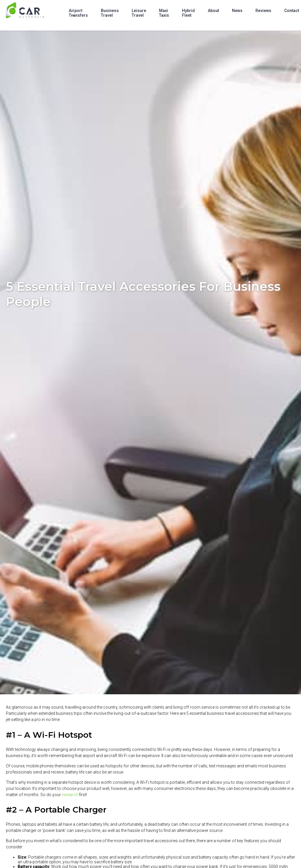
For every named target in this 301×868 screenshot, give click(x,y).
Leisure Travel (139, 13)
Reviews (263, 11)
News (237, 11)
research (70, 795)
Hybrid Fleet (188, 13)
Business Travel (110, 13)
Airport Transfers (78, 13)
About (213, 11)
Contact (292, 11)
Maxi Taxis (164, 13)
